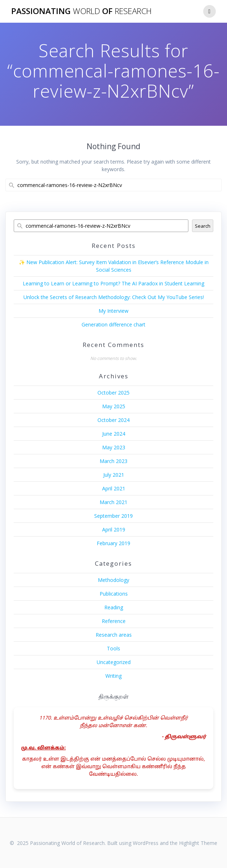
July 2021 (114, 475)
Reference (114, 621)
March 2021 (113, 502)
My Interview (113, 311)
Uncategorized (114, 662)
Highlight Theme (198, 843)
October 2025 (113, 393)
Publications (114, 594)
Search (203, 226)
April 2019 (114, 529)
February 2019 (113, 543)
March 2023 (113, 461)
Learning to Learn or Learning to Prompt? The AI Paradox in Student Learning (113, 283)
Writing (113, 676)
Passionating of (81, 11)
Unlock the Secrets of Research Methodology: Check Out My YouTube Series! (114, 297)
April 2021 (114, 488)
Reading (114, 607)
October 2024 (113, 420)
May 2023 (114, 447)
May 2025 (114, 406)
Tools (113, 648)
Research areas (114, 635)
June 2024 (114, 434)
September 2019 (113, 516)
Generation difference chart (113, 324)
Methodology (113, 580)
